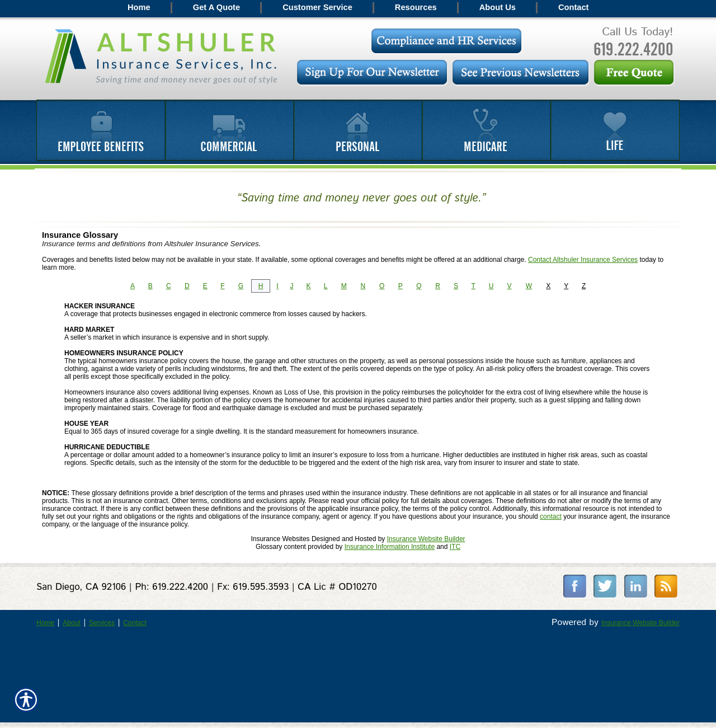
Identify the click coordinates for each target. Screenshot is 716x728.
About (71, 623)
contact (551, 516)
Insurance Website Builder (426, 539)
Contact (135, 623)
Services (102, 623)
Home (45, 623)
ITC (455, 547)
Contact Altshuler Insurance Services (583, 260)
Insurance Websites (280, 539)
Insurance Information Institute (390, 547)
